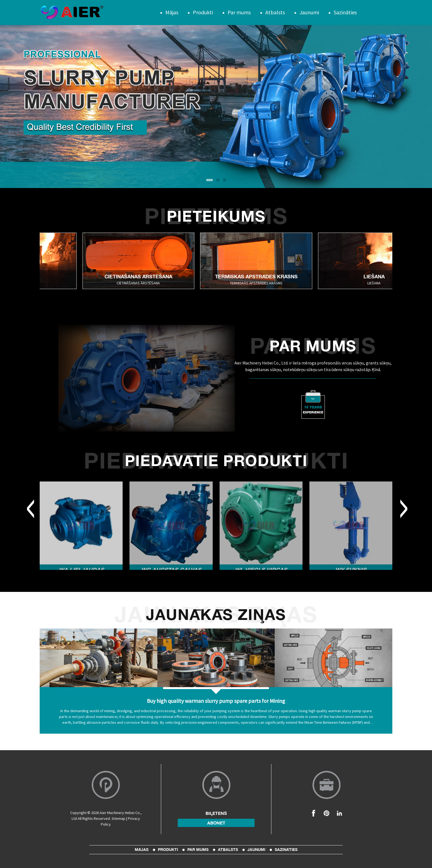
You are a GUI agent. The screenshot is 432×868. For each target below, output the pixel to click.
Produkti (203, 12)
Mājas (172, 12)
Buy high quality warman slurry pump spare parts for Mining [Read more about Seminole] (216, 701)
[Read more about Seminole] (149, 261)
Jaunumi (309, 12)
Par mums (239, 12)
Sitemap (118, 818)
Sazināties (345, 12)
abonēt (216, 823)
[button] (210, 180)
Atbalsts (275, 12)
